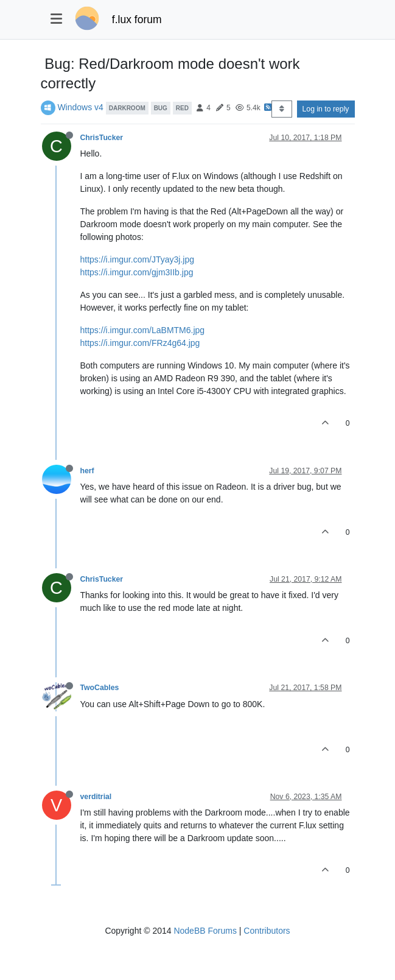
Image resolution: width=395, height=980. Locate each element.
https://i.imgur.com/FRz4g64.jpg (140, 343)
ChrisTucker (102, 138)
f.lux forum (137, 19)
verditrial (96, 797)
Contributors (267, 931)
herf (87, 471)
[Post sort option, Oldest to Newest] (281, 109)
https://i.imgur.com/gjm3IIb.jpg (137, 272)
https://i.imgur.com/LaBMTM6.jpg (143, 330)
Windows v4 (80, 107)
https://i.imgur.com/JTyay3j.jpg (138, 259)
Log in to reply (326, 109)
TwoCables (100, 688)
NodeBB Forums (205, 931)
